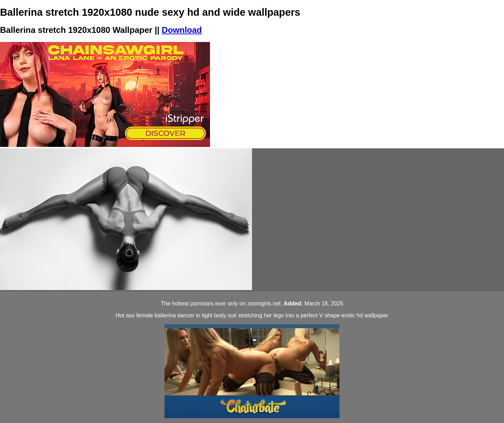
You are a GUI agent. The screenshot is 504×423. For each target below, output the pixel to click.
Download (182, 30)
